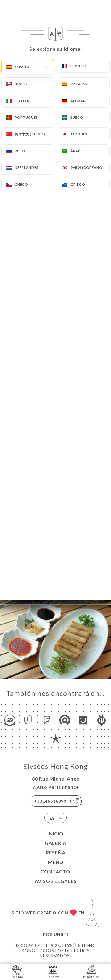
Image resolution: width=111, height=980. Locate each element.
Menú (56, 862)
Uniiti (61, 934)
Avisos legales (56, 881)
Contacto (55, 872)
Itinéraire (91, 972)
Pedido (17, 972)
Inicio (55, 834)
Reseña (56, 853)
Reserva (53, 972)
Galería (55, 843)
